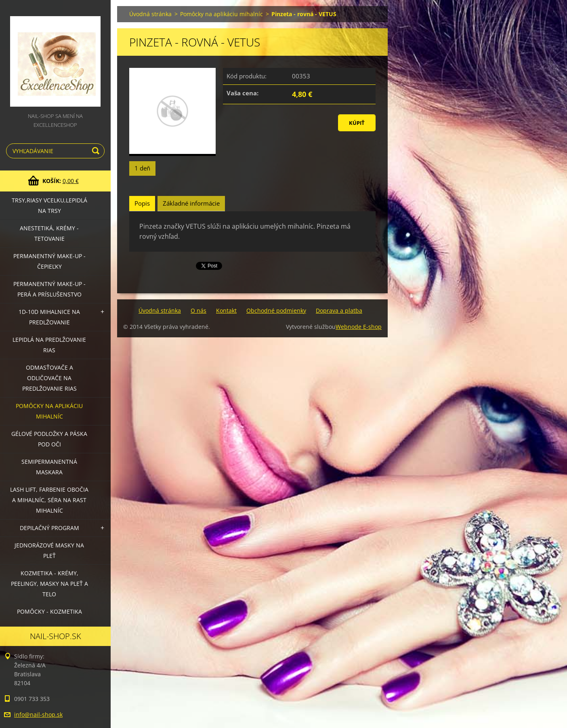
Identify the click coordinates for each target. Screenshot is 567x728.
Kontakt (226, 310)
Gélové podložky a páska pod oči (49, 439)
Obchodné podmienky (276, 310)
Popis (142, 203)
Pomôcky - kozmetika (49, 611)
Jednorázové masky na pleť (49, 550)
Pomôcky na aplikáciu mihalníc (49, 411)
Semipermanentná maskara (49, 467)
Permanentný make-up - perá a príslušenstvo (49, 289)
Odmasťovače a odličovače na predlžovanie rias (49, 378)
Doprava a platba (339, 310)
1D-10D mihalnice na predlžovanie (49, 317)
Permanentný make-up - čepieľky (49, 261)
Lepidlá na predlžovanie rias (49, 345)
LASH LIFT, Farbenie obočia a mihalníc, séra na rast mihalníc (49, 500)
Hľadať (97, 151)
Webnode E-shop (359, 327)
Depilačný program (49, 528)
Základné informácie (191, 203)
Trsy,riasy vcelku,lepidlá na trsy (49, 205)
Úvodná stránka (150, 14)
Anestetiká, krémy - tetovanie (49, 233)
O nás (198, 310)
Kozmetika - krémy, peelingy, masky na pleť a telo (49, 584)
